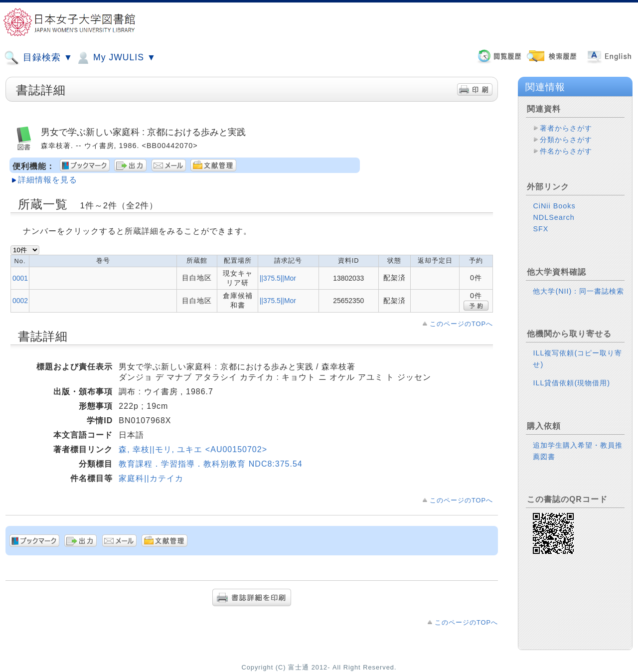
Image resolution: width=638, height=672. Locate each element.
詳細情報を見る (48, 180)
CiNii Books (554, 206)
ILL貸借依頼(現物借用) (571, 383)
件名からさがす (566, 151)
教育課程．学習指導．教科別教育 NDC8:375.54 (210, 464)
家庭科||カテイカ (151, 478)
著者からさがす (566, 128)
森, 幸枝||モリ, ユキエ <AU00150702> (193, 449)
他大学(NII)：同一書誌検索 (578, 291)
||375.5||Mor (278, 278)
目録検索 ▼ (38, 58)
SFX (541, 229)
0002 (20, 301)
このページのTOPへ (461, 324)
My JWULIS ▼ (116, 58)
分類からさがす (566, 140)
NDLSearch (554, 217)
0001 (20, 278)
